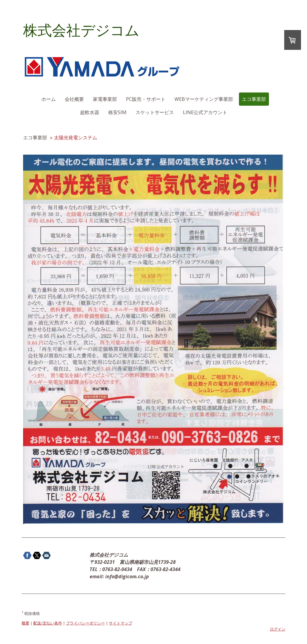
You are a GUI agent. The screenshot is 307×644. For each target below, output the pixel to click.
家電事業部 (105, 99)
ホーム (49, 99)
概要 (25, 623)
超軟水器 (90, 112)
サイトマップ (121, 623)
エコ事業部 (254, 99)
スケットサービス (155, 112)
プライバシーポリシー (85, 623)
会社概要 (74, 99)
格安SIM (117, 112)
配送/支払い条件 (48, 623)
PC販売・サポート (146, 99)
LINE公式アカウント (205, 112)
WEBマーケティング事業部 (204, 99)
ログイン (278, 629)
